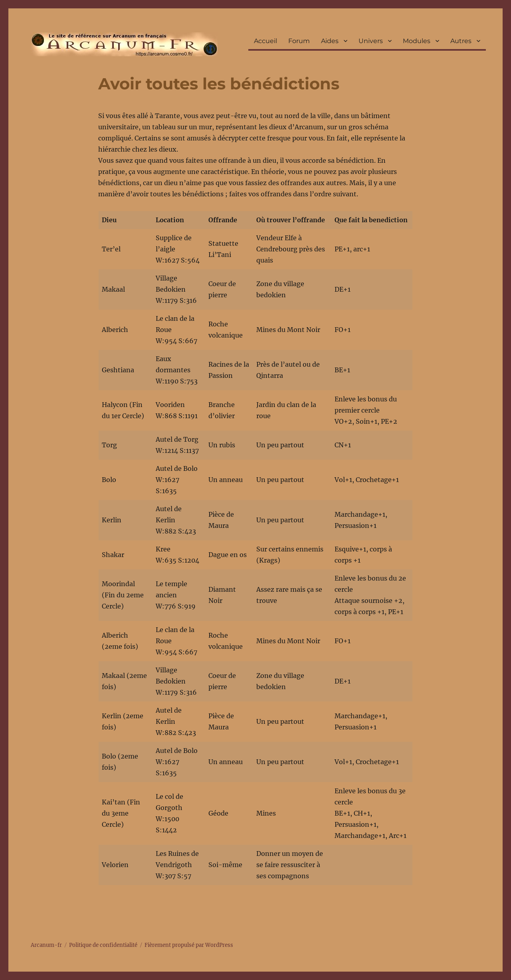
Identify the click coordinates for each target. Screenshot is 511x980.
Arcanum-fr (124, 44)
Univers (371, 41)
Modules (417, 41)
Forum (299, 41)
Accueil (265, 41)
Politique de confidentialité (103, 945)
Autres (461, 41)
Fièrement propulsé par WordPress (189, 945)
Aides (330, 41)
